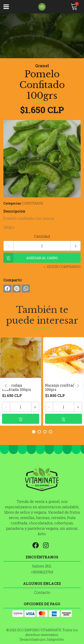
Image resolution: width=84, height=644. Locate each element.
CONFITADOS (32, 203)
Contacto (42, 592)
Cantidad (42, 236)
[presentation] (6, 386)
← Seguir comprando (62, 267)
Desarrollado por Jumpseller (42, 639)
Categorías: (12, 203)
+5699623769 (42, 572)
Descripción (14, 211)
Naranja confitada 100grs (61, 387)
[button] (34, 432)
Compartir (13, 280)
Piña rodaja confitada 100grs (16, 387)
